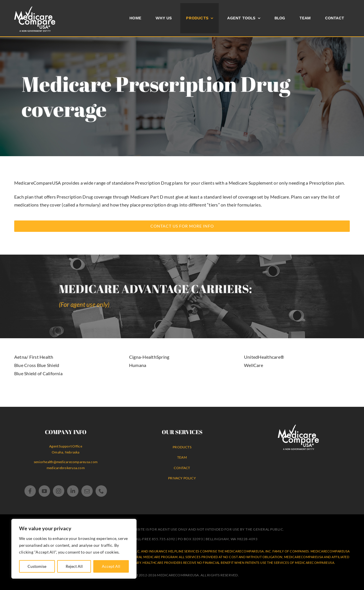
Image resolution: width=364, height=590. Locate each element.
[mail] (87, 491)
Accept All (111, 566)
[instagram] (59, 491)
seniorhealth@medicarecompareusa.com (66, 462)
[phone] (101, 491)
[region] (74, 549)
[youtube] (44, 491)
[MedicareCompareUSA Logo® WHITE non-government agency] (298, 427)
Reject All (74, 566)
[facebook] (30, 491)
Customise (37, 566)
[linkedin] (73, 491)
